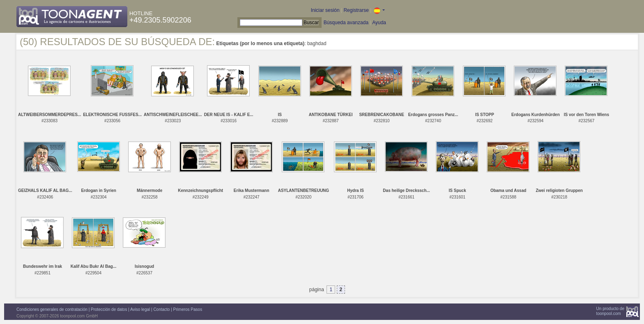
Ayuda (379, 23)
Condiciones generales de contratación (52, 309)
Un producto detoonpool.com (610, 311)
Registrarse (356, 10)
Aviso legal (140, 309)
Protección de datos (109, 309)
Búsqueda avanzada (346, 23)
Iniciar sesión (325, 10)
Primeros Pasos (188, 309)
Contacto (161, 309)
